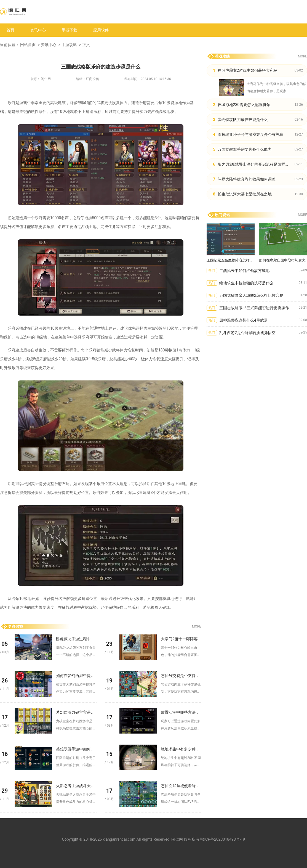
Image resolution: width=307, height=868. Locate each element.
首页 (10, 30)
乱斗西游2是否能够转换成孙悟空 (247, 333)
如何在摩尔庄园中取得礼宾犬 (282, 260)
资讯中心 (38, 30)
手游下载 (70, 30)
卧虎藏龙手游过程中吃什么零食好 (76, 639)
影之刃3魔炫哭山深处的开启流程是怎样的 (253, 164)
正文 (86, 45)
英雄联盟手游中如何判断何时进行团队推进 (76, 749)
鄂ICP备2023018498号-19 (223, 839)
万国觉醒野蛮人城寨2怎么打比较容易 (251, 295)
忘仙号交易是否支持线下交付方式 (181, 676)
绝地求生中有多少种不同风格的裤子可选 (181, 749)
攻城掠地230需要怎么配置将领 (244, 105)
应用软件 (101, 30)
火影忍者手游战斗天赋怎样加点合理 (76, 786)
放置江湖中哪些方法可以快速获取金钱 (181, 712)
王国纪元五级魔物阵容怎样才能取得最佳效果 (231, 260)
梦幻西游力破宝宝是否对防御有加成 (76, 712)
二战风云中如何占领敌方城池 (244, 271)
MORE (197, 626)
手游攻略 (69, 45)
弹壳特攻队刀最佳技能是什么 (243, 120)
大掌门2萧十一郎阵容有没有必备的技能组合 (181, 639)
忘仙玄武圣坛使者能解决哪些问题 (181, 786)
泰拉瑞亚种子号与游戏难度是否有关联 (250, 134)
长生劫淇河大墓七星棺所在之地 (245, 194)
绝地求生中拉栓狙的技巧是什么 (246, 283)
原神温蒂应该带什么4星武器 (244, 320)
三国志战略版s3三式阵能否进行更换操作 (254, 308)
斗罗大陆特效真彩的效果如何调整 (247, 179)
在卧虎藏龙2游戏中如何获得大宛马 (248, 70)
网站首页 (28, 45)
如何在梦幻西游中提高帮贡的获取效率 (76, 676)
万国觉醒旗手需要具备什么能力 (245, 149)
